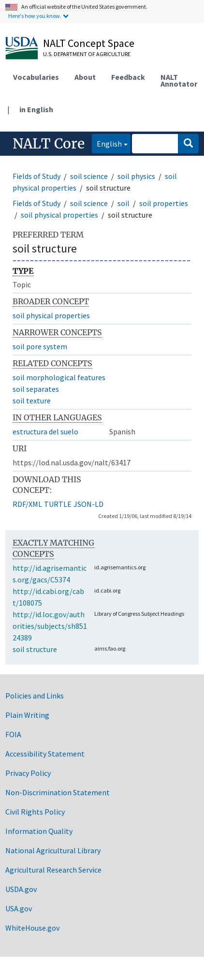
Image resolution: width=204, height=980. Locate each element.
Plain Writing (27, 715)
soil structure (35, 649)
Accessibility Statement (45, 754)
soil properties (164, 203)
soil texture (32, 401)
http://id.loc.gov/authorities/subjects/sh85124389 (50, 626)
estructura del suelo (45, 431)
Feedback (128, 77)
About (85, 77)
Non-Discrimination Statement (58, 792)
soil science (89, 176)
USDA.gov (21, 889)
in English (36, 109)
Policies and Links (35, 696)
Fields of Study (36, 176)
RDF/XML (27, 504)
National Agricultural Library (53, 850)
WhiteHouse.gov (32, 928)
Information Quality (39, 831)
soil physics (136, 176)
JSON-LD (88, 504)
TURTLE (58, 504)
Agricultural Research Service (53, 870)
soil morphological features (59, 377)
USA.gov (19, 908)
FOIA (13, 734)
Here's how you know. (35, 16)
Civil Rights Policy (35, 812)
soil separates (36, 389)
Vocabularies (36, 77)
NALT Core (49, 144)
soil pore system (40, 346)
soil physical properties (59, 215)
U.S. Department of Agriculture (87, 54)
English (107, 143)
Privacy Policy (28, 773)
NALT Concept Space (89, 43)
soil (124, 203)
